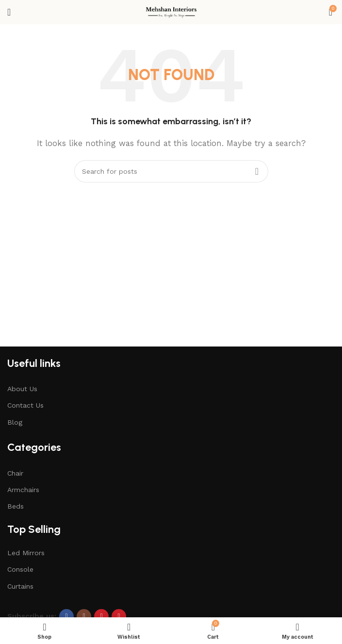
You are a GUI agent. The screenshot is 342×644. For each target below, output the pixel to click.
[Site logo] (171, 12)
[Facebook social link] (66, 616)
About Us (22, 389)
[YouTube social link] (101, 616)
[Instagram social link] (84, 616)
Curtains (20, 586)
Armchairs (23, 490)
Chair (15, 473)
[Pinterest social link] (119, 616)
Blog (15, 422)
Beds (16, 506)
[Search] (171, 171)
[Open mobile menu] (9, 12)
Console (20, 569)
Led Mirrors (26, 553)
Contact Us (25, 405)
